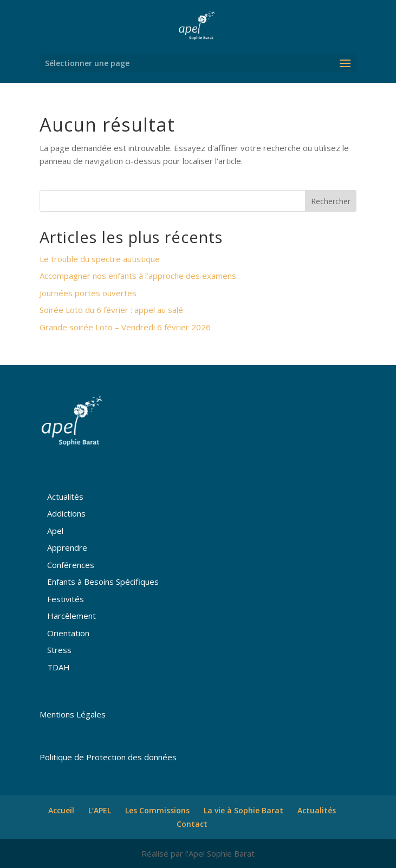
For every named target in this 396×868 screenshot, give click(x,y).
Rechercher (331, 201)
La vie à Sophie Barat (244, 810)
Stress (59, 650)
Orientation (68, 633)
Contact (192, 824)
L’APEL (100, 810)
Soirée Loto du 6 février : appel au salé (111, 310)
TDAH (59, 667)
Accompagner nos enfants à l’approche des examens (138, 276)
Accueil (61, 810)
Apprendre (67, 547)
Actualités (65, 497)
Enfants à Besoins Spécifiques (103, 582)
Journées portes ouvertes (88, 293)
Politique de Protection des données (108, 757)
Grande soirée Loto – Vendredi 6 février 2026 (125, 327)
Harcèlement (72, 616)
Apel (55, 531)
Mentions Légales (73, 714)
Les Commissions (157, 810)
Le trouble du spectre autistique (100, 259)
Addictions (66, 513)
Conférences (71, 565)
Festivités (66, 599)
